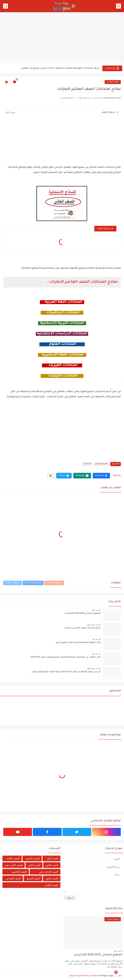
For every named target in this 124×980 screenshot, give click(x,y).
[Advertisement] (62, 38)
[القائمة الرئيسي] (119, 6)
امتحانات (87, 464)
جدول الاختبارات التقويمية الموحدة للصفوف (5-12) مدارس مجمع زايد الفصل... (59, 68)
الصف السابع (34, 878)
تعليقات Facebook (33, 583)
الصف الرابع (52, 878)
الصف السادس (13, 878)
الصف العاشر (113, 82)
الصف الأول (52, 858)
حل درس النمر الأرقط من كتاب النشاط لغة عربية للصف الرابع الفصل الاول (66, 672)
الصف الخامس (19, 872)
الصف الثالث (13, 858)
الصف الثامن (52, 865)
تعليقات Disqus (13, 583)
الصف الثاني (34, 865)
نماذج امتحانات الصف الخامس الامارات (82, 628)
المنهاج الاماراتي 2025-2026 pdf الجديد (83, 613)
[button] (101, 476)
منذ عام (95, 610)
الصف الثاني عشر (14, 865)
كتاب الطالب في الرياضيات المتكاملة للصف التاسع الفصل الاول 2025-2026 (66, 657)
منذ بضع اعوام (93, 668)
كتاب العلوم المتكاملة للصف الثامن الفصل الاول (78, 643)
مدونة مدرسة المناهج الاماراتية (84, 976)
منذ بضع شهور (93, 625)
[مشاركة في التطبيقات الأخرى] (51, 476)
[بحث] (5, 6)
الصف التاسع (33, 858)
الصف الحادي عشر (49, 872)
